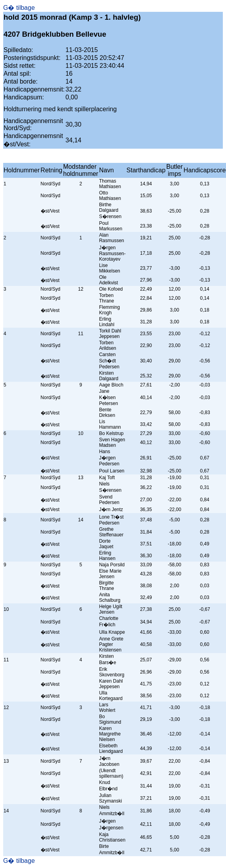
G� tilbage (19, 8)
